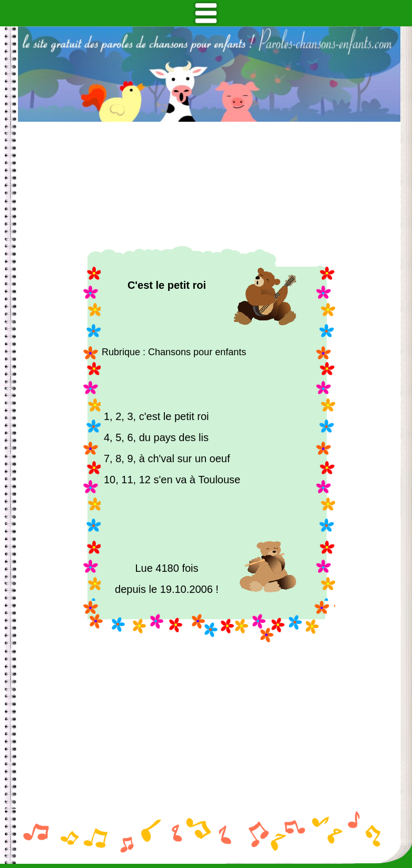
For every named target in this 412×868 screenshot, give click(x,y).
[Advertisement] (209, 184)
